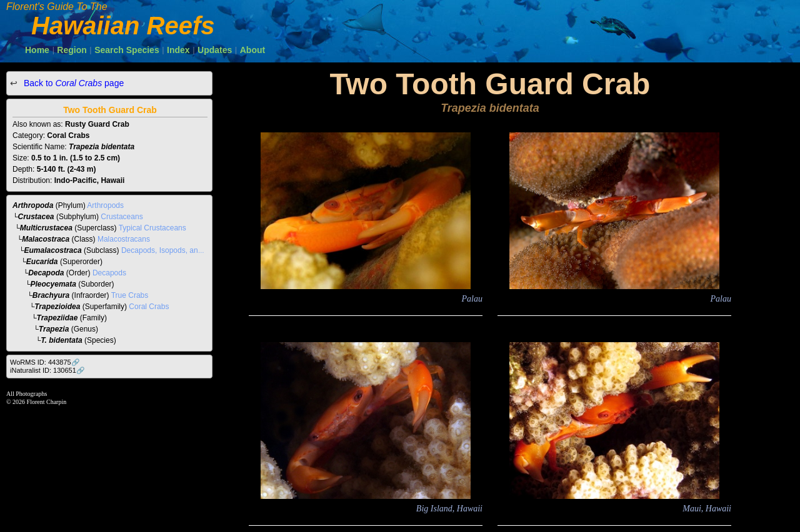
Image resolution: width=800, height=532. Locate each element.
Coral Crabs (149, 307)
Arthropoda (33, 205)
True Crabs (130, 295)
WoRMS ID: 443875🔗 (45, 362)
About (252, 50)
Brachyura (51, 295)
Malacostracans (124, 239)
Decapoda (46, 273)
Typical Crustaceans (152, 228)
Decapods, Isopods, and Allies (172, 250)
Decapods (109, 273)
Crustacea (36, 217)
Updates (215, 50)
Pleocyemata (53, 284)
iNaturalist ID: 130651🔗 (47, 370)
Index (178, 50)
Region (72, 50)
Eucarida (42, 262)
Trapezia (54, 329)
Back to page (72, 83)
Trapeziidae (57, 318)
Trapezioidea (57, 307)
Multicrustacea (46, 228)
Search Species (127, 50)
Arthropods (105, 205)
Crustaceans (122, 217)
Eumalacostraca (53, 250)
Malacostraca (46, 239)
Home (37, 50)
